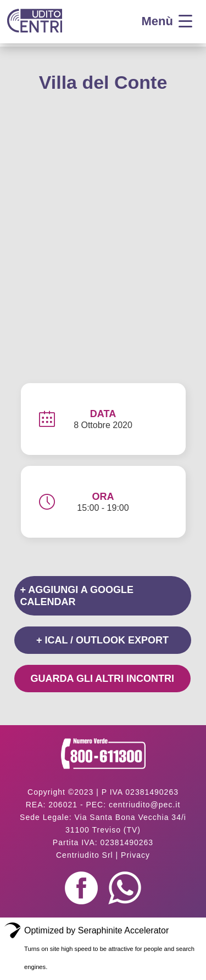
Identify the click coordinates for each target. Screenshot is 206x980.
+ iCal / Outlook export (102, 640)
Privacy (135, 855)
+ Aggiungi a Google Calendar (77, 596)
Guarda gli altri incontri (102, 679)
